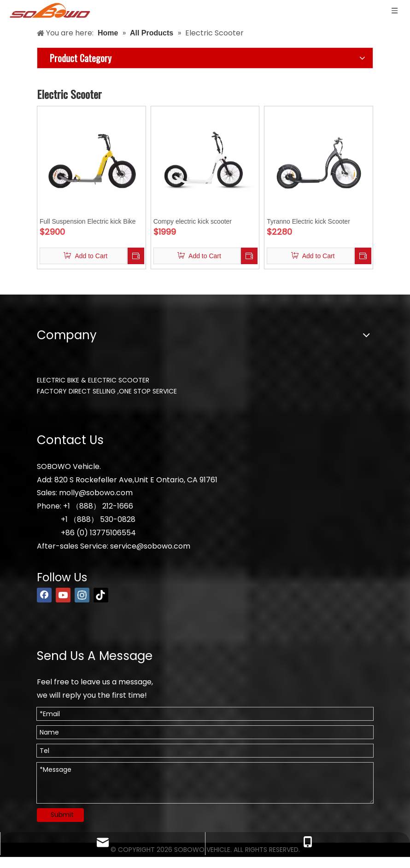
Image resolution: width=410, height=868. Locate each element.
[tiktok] (101, 595)
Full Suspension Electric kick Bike (88, 221)
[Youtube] (63, 595)
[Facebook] (44, 595)
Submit (62, 815)
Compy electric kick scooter (193, 221)
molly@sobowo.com (96, 493)
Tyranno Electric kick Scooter (308, 221)
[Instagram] (82, 595)
